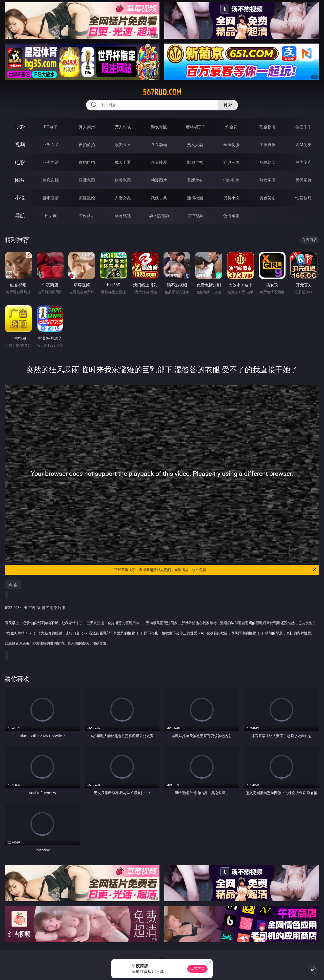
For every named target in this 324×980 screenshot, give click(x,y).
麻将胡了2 (195, 127)
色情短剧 (231, 215)
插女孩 (51, 215)
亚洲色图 (87, 180)
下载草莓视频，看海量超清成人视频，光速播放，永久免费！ (215, 570)
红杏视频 (195, 215)
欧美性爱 (159, 162)
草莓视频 (123, 215)
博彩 (20, 127)
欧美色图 (123, 180)
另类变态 (303, 162)
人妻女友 (123, 198)
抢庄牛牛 (303, 127)
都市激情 (51, 198)
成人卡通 (123, 162)
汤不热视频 (159, 215)
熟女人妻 (195, 145)
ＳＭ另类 (303, 145)
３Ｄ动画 (159, 145)
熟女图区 (268, 180)
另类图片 (303, 180)
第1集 (13, 585)
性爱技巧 (303, 198)
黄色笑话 (268, 198)
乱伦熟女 (268, 162)
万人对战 (123, 127)
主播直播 (268, 145)
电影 (20, 162)
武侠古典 (159, 198)
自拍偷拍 (87, 145)
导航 (20, 215)
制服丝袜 (195, 162)
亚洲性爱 (51, 162)
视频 (20, 144)
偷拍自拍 (87, 162)
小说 (20, 198)
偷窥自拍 (51, 180)
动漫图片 (159, 180)
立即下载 (197, 969)
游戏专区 (159, 127)
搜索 (228, 105)
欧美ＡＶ (123, 145)
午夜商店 (87, 215)
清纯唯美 (231, 180)
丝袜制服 (231, 145)
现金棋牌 (268, 127)
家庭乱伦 (87, 198)
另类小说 (231, 198)
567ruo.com (162, 92)
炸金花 (231, 127)
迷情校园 (195, 198)
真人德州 (87, 127)
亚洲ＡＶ (51, 145)
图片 (20, 180)
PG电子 (50, 127)
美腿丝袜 (195, 180)
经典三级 (231, 162)
